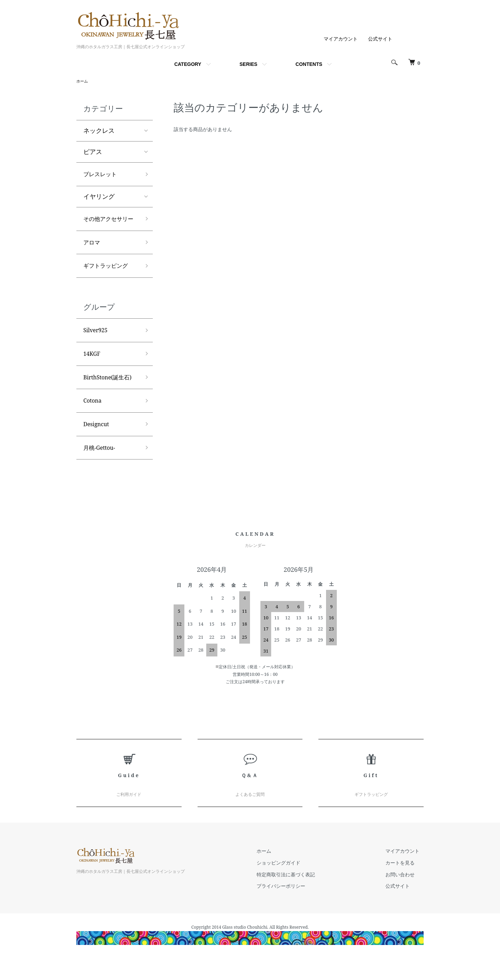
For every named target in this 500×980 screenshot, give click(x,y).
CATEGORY (188, 64)
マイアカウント (341, 39)
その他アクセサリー (108, 227)
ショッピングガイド (291, 888)
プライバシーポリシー (293, 911)
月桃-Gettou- (101, 472)
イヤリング (99, 199)
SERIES (248, 64)
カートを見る (404, 888)
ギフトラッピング (108, 282)
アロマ (93, 257)
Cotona (94, 422)
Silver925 (97, 348)
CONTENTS (309, 64)
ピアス (93, 153)
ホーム (83, 81)
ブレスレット (102, 175)
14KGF (93, 372)
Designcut (98, 447)
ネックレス (99, 131)
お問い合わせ (404, 899)
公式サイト (380, 39)
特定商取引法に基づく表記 (298, 899)
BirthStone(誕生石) (111, 397)
